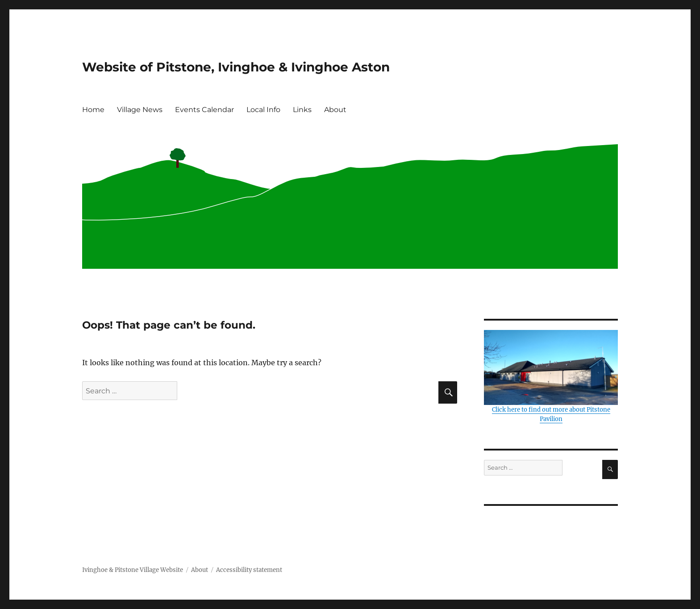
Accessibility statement (249, 570)
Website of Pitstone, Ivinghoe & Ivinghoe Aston (236, 67)
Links (302, 110)
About (335, 110)
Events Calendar (204, 110)
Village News (140, 110)
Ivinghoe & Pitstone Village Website (133, 570)
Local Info (263, 110)
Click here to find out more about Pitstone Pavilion (551, 376)
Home (93, 110)
